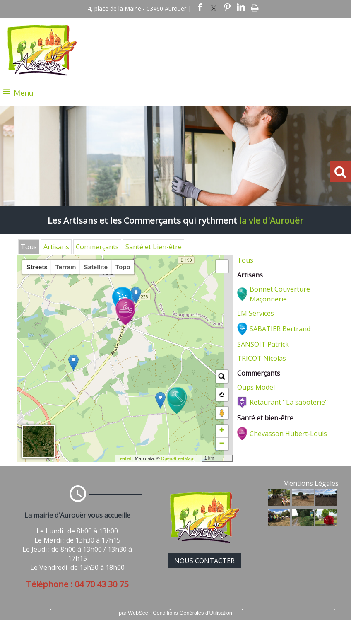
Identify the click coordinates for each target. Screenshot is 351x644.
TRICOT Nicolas (262, 358)
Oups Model (256, 387)
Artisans (56, 247)
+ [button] (222, 431)
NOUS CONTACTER (204, 561)
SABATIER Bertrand (280, 329)
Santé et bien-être (154, 247)
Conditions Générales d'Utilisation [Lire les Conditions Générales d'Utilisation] (192, 613)
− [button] (222, 444)
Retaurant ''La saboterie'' (289, 402)
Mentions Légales (311, 483)
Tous (29, 247)
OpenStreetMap (177, 458)
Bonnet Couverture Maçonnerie (280, 294)
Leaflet (124, 458)
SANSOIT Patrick (263, 344)
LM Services (256, 313)
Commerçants (97, 247)
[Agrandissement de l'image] (279, 503)
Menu (24, 93)
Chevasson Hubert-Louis (288, 434)
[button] (222, 266)
